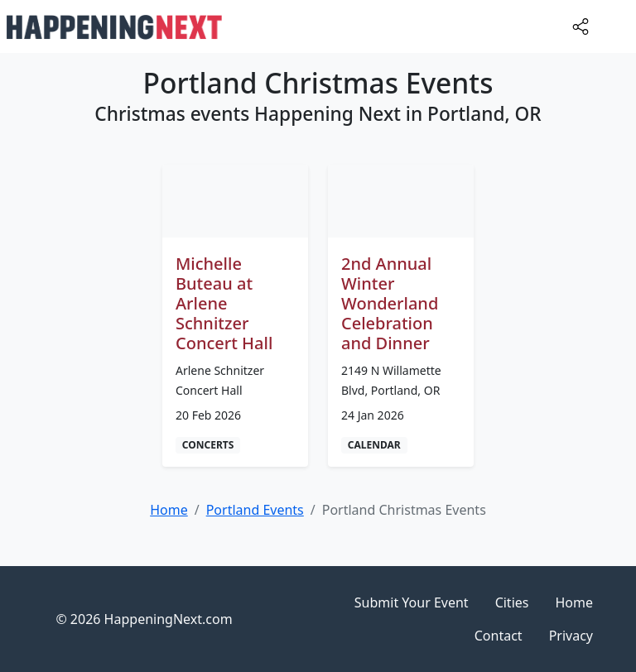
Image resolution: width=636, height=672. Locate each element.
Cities (512, 602)
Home (574, 602)
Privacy (571, 636)
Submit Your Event (412, 602)
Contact (499, 636)
